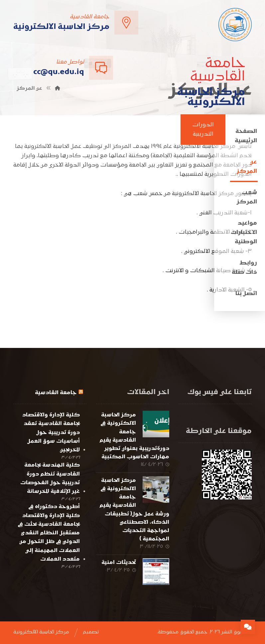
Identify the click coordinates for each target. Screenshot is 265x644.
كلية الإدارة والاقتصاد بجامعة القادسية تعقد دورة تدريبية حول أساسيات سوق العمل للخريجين (51, 432)
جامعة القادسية (56, 393)
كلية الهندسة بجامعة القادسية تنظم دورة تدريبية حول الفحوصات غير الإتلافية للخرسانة (50, 478)
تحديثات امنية (119, 563)
